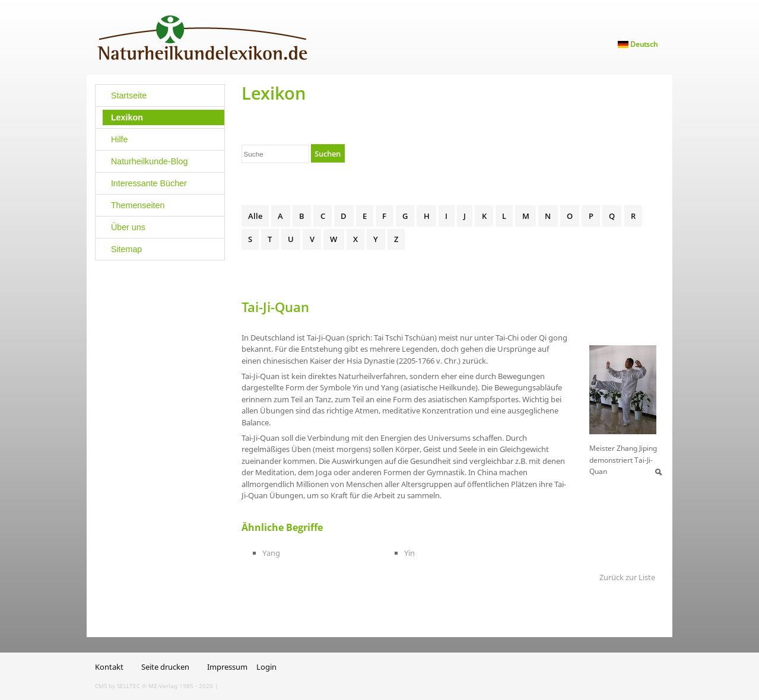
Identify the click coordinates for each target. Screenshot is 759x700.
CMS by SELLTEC (117, 686)
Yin (409, 553)
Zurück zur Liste (627, 577)
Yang (271, 553)
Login (266, 667)
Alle (255, 216)
